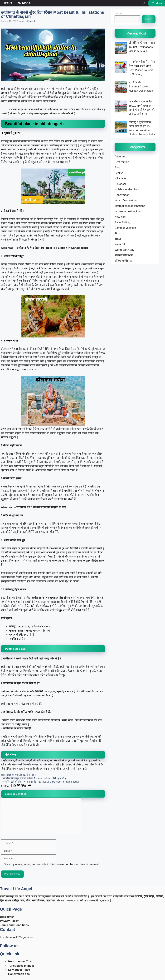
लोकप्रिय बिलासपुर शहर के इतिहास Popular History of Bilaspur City (35, 778)
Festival (119, 173)
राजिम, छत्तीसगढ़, (124, 261)
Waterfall (120, 244)
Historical (120, 184)
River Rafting (122, 222)
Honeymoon (122, 195)
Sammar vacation (125, 228)
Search (119, 13)
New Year (120, 217)
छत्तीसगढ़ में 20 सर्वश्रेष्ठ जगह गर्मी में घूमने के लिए (41, 507)
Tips (117, 233)
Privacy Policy (9, 921)
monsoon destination (127, 211)
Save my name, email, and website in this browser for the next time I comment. (52, 864)
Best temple (122, 162)
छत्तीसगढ (21, 775)
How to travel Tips (20, 962)
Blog (117, 168)
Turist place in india (21, 966)
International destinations (130, 206)
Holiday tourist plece (127, 189)
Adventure (121, 157)
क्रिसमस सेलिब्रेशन (124, 255)
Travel (118, 239)
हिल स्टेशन (31, 775)
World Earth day (124, 250)
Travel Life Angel (17, 3)
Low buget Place (19, 970)
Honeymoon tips (19, 974)
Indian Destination (126, 200)
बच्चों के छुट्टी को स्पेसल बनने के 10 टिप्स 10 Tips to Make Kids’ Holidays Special (41, 782)
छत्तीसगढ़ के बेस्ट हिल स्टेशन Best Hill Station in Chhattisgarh (52, 248)
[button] (144, 3)
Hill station (9, 775)
